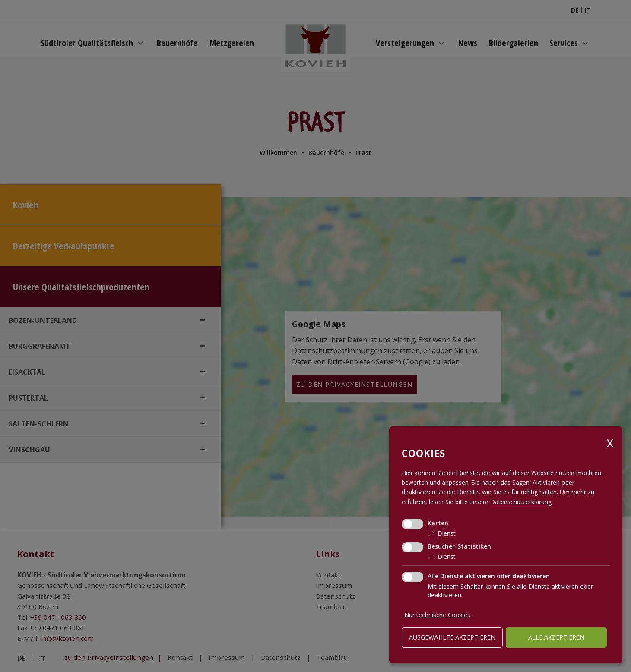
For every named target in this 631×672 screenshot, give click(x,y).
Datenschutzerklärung (521, 502)
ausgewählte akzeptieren (452, 637)
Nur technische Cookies (437, 615)
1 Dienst (442, 533)
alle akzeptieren (556, 637)
